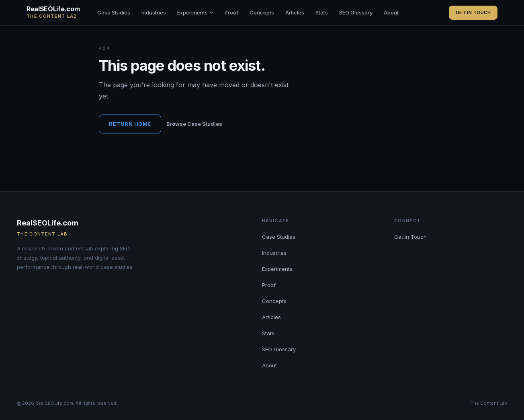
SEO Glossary (356, 12)
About (391, 12)
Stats (322, 12)
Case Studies (114, 12)
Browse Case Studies (194, 124)
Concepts (262, 12)
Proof (231, 12)
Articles (295, 12)
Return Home (130, 124)
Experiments (195, 12)
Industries (154, 12)
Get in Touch (473, 12)
